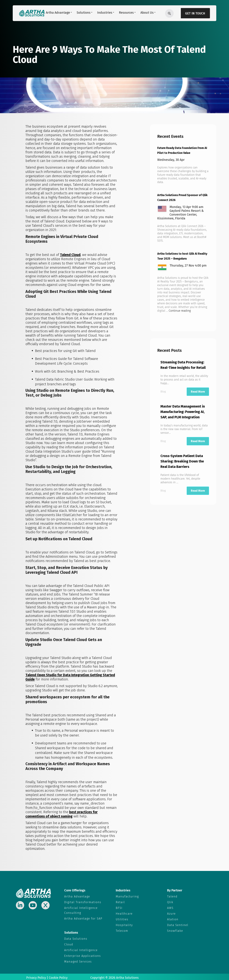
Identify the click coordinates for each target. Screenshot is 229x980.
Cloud (69, 943)
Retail (120, 902)
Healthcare (124, 913)
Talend (172, 896)
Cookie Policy (58, 976)
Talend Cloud (70, 255)
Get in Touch (195, 13)
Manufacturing (127, 896)
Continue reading (180, 310)
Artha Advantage (77, 896)
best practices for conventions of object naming (62, 814)
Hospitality (124, 924)
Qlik (170, 902)
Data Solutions (76, 938)
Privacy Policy (36, 976)
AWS (170, 908)
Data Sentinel (178, 924)
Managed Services (78, 960)
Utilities (122, 919)
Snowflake (175, 930)
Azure (171, 913)
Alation (173, 919)
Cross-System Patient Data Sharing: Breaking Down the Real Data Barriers (182, 460)
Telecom (122, 930)
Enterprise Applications (83, 955)
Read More (198, 391)
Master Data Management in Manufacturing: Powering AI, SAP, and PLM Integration (183, 411)
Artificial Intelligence (81, 949)
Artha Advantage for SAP (83, 918)
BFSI (119, 908)
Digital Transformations (83, 902)
